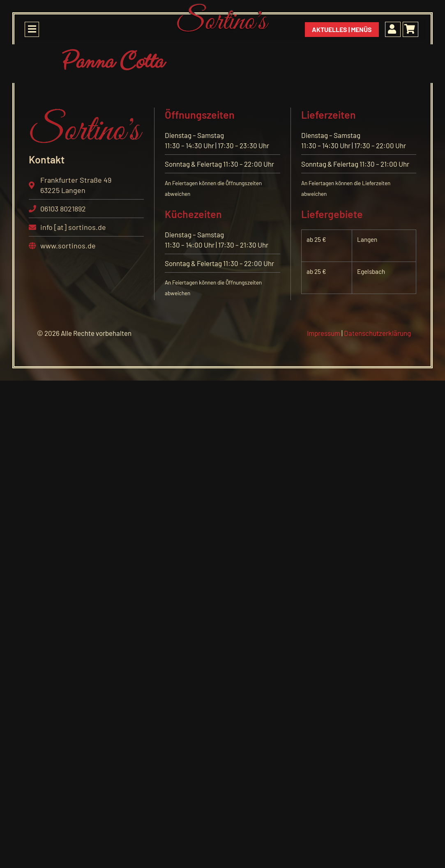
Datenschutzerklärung (377, 333)
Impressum (324, 333)
